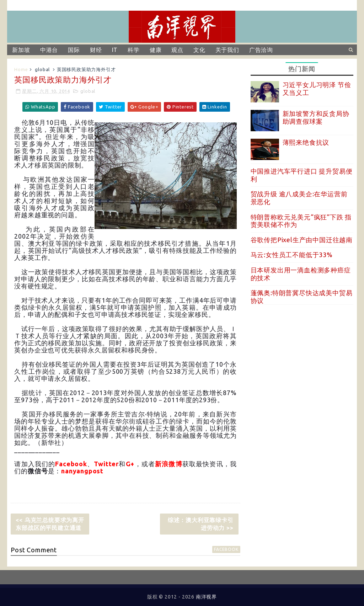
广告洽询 (261, 50)
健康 (156, 50)
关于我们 (227, 50)
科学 (134, 50)
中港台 (49, 50)
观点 (177, 50)
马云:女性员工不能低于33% (292, 255)
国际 (74, 50)
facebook (226, 549)
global (42, 69)
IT (115, 50)
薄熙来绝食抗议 (306, 142)
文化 (199, 50)
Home (21, 69)
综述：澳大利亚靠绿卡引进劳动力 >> (201, 524)
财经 (96, 50)
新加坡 (21, 50)
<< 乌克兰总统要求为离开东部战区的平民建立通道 (50, 524)
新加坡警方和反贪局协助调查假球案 (316, 117)
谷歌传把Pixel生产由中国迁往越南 (302, 240)
